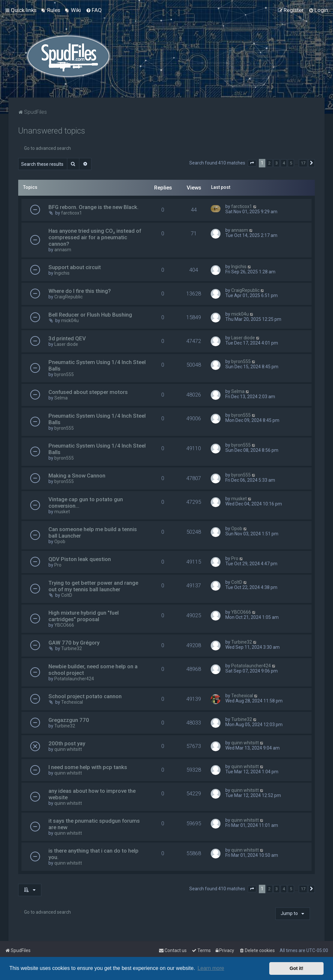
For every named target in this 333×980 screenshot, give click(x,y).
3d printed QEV (67, 338)
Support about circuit (75, 267)
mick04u (70, 320)
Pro (58, 565)
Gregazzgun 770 (69, 720)
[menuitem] (51, 10)
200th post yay (67, 743)
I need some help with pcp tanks (88, 767)
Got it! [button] (297, 968)
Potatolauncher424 (74, 679)
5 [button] (291, 163)
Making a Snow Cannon (77, 476)
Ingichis (62, 273)
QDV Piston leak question (80, 559)
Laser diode (66, 344)
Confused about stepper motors (88, 392)
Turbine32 (72, 648)
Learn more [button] (211, 968)
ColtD (67, 595)
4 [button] (284, 163)
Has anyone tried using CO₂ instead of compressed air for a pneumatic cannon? (95, 237)
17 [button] (303, 163)
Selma (61, 398)
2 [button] (269, 163)
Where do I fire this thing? (80, 291)
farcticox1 (72, 213)
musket (62, 512)
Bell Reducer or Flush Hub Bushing (90, 315)
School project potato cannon (85, 696)
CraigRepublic (68, 297)
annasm (63, 250)
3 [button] (277, 163)
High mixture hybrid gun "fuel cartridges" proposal (84, 616)
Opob (60, 542)
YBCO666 (64, 625)
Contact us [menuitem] (173, 950)
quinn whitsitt (68, 749)
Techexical (72, 702)
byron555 (64, 374)
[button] (252, 163)
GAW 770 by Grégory (74, 643)
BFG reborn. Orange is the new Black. (93, 207)
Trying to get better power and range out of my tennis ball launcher (93, 586)
